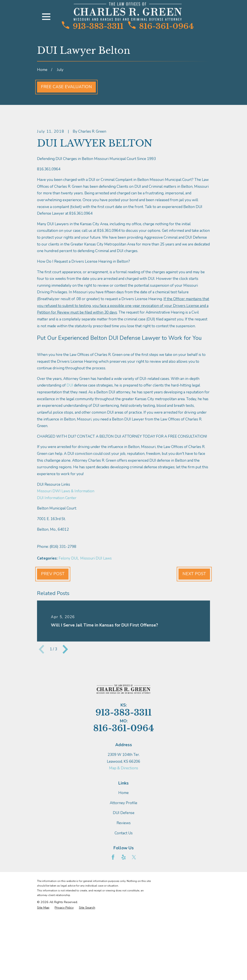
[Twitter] (134, 932)
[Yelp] (124, 932)
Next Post (194, 649)
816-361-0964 (161, 26)
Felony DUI (68, 633)
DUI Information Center (57, 573)
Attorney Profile (123, 878)
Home (123, 868)
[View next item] (65, 724)
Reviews (124, 898)
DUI (70, 460)
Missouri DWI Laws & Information (66, 566)
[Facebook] (113, 932)
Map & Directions (124, 843)
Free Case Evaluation (66, 87)
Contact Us (124, 908)
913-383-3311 (93, 26)
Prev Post (53, 649)
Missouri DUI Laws (96, 633)
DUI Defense (124, 888)
